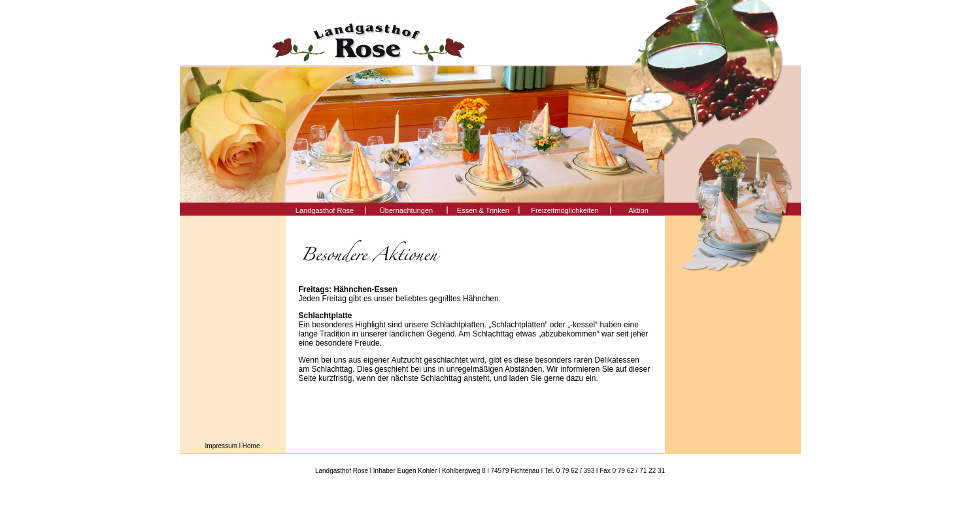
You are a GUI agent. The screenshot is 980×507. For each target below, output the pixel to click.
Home (251, 446)
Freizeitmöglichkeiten (565, 210)
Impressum (221, 446)
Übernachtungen (406, 210)
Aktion (638, 210)
